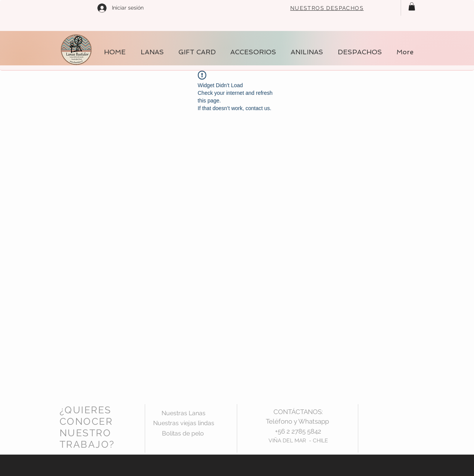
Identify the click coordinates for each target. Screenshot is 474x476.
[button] (412, 6)
